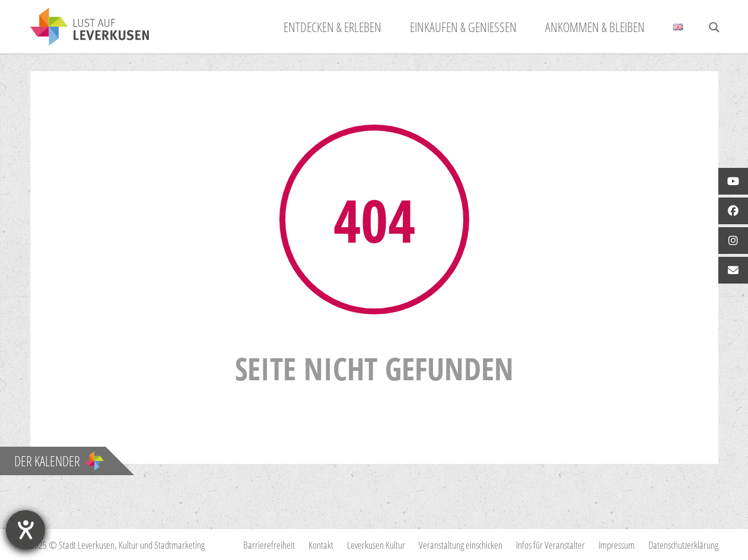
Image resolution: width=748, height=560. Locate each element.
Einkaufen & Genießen (463, 27)
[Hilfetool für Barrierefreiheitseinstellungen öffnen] (26, 530)
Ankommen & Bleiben (595, 27)
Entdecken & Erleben (332, 27)
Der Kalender (59, 461)
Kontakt (321, 545)
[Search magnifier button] (714, 27)
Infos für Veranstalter (550, 545)
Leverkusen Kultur (376, 545)
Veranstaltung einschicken (461, 545)
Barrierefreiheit (269, 545)
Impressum (617, 545)
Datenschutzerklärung (683, 545)
